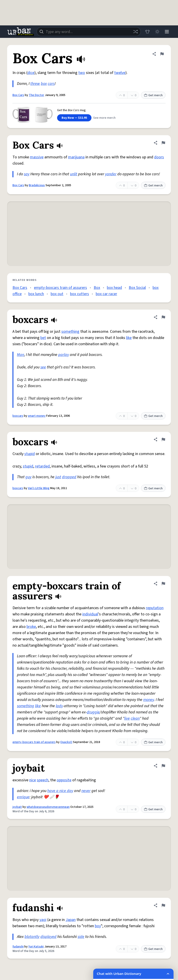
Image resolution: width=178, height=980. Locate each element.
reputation (155, 608)
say (27, 174)
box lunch (36, 294)
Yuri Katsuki (36, 947)
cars (51, 84)
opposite (64, 780)
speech (43, 780)
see (43, 367)
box (44, 84)
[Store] (147, 32)
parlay (64, 355)
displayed (48, 937)
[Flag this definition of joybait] (163, 766)
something (70, 332)
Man (21, 355)
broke (31, 627)
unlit (74, 174)
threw (35, 84)
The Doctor (36, 95)
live (127, 718)
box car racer (106, 294)
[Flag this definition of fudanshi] (163, 905)
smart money (37, 416)
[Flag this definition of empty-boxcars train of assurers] (163, 584)
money (149, 700)
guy (28, 477)
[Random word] (135, 32)
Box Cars (18, 95)
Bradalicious (37, 185)
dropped (69, 477)
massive (37, 157)
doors (159, 157)
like (129, 338)
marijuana (76, 157)
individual (90, 614)
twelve (120, 73)
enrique (23, 797)
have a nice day (60, 791)
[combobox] (89, 32)
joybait (17, 807)
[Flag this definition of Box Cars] (162, 54)
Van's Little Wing (39, 488)
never (86, 791)
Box (97, 288)
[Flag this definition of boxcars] (163, 317)
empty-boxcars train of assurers (60, 288)
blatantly (32, 937)
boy (98, 926)
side (81, 937)
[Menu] (167, 32)
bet (43, 338)
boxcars (18, 416)
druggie (93, 712)
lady (59, 706)
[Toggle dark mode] (157, 32)
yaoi (43, 920)
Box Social (137, 288)
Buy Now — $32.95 (74, 118)
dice (31, 73)
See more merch (104, 118)
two (82, 73)
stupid (30, 454)
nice (33, 780)
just (58, 477)
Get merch (153, 95)
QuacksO (66, 742)
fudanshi (18, 947)
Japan (71, 920)
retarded (42, 466)
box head (114, 288)
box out (57, 294)
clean (135, 718)
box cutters (80, 294)
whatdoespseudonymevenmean (48, 807)
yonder (111, 174)
